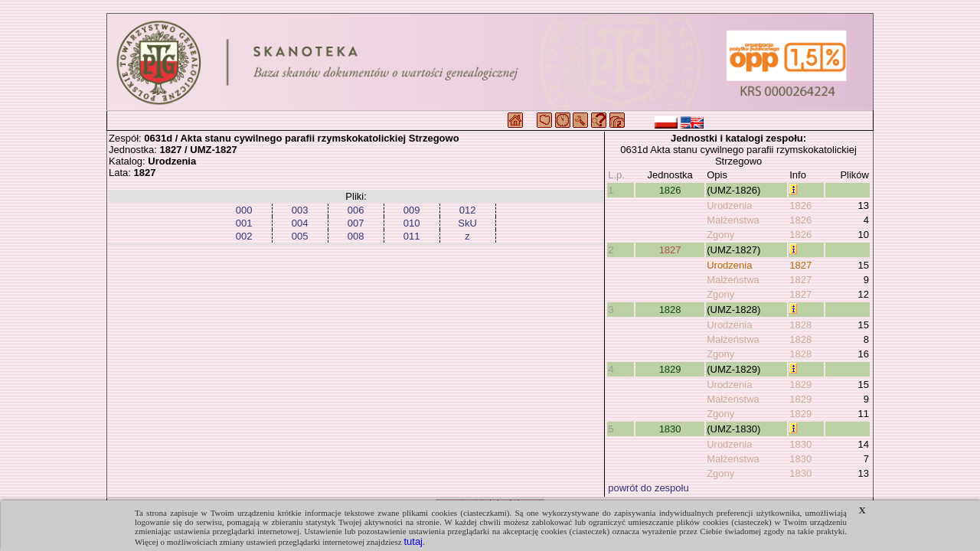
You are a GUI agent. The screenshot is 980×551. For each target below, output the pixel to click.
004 (300, 223)
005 (300, 236)
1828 (670, 310)
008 (356, 236)
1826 (670, 190)
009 (412, 210)
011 (412, 236)
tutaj (413, 541)
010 (412, 223)
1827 (670, 250)
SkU (467, 223)
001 (244, 223)
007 (356, 223)
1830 (670, 429)
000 (244, 210)
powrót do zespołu (648, 488)
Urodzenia (729, 205)
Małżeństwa (733, 220)
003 (300, 210)
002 (244, 236)
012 (468, 210)
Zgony (720, 235)
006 (356, 210)
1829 (670, 369)
